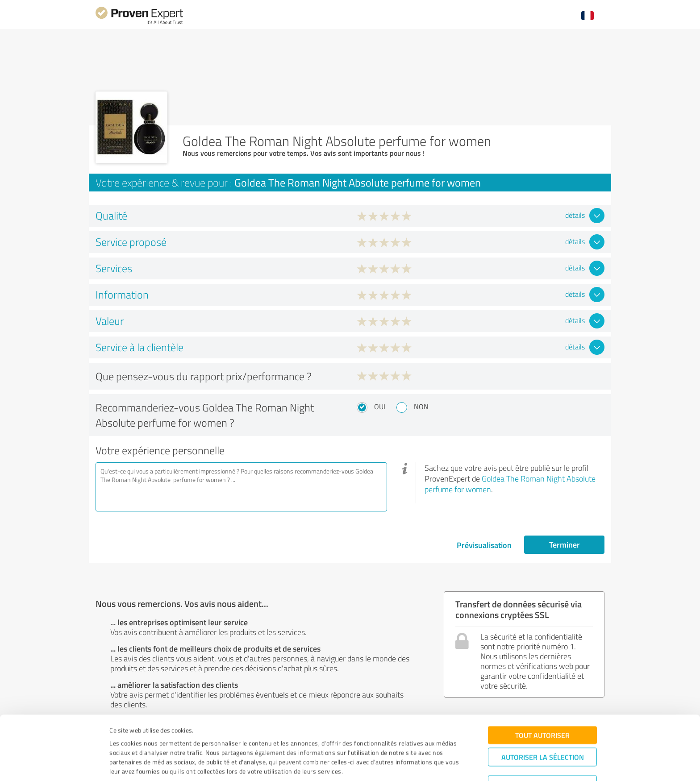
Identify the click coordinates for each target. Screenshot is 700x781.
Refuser (543, 752)
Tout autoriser (542, 703)
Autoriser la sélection (543, 725)
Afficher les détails (425, 764)
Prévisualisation (484, 545)
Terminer (565, 544)
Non (421, 407)
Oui (380, 407)
